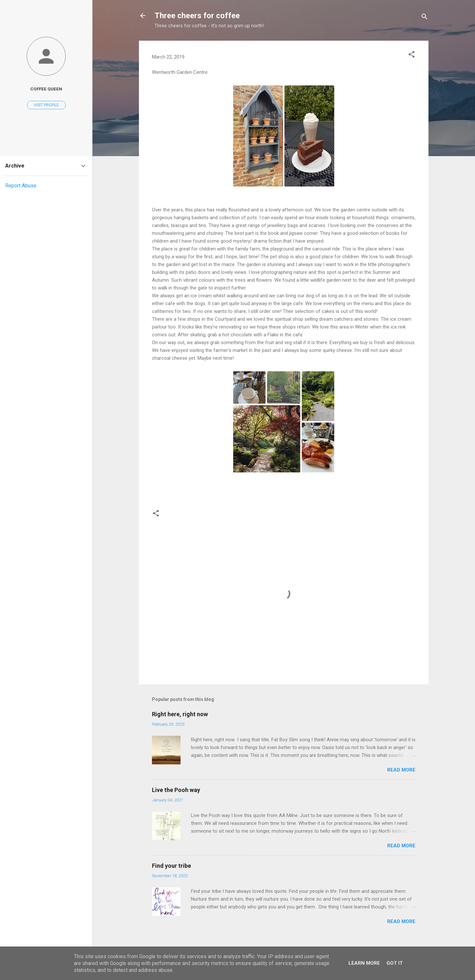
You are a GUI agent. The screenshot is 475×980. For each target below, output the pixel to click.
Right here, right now (180, 714)
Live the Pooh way (176, 790)
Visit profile (46, 105)
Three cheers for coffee (197, 16)
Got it (395, 963)
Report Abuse (21, 186)
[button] (412, 55)
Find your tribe (171, 866)
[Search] (425, 18)
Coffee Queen (46, 89)
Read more (401, 770)
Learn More (364, 963)
